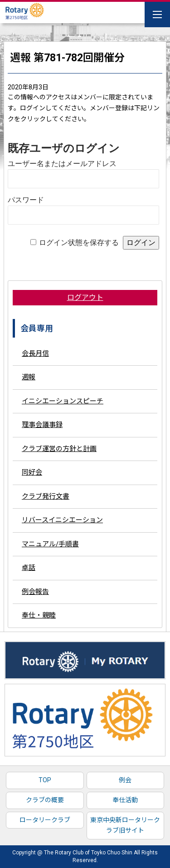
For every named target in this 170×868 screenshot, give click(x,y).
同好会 (32, 472)
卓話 (29, 568)
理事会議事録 (42, 425)
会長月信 (35, 353)
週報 (29, 377)
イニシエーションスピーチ (63, 401)
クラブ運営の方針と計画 (59, 449)
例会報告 (35, 592)
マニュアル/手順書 (50, 544)
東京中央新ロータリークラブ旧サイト (125, 825)
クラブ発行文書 (46, 496)
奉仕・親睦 (39, 615)
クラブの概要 (45, 800)
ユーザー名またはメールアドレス (62, 164)
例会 (125, 780)
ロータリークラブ (45, 820)
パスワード (26, 200)
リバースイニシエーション (62, 520)
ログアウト (85, 297)
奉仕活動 (125, 800)
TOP (45, 780)
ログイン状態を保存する (79, 243)
